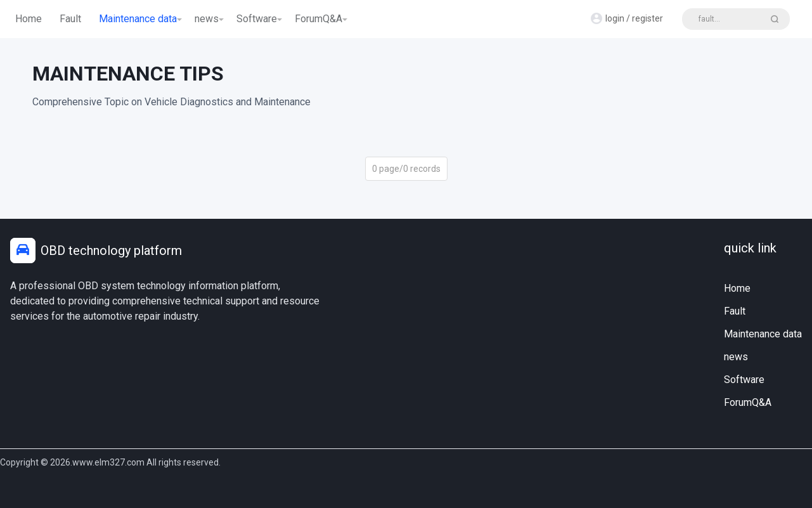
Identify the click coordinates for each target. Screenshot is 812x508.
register (648, 18)
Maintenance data (138, 19)
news (207, 19)
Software (257, 19)
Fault (70, 19)
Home (29, 19)
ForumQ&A (319, 19)
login (615, 18)
